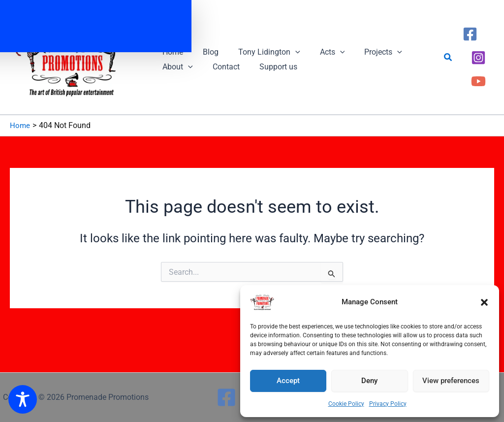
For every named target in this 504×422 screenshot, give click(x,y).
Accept (288, 381)
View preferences (451, 381)
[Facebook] (470, 42)
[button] (484, 302)
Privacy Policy (388, 404)
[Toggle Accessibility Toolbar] (23, 399)
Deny (369, 381)
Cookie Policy (346, 404)
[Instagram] (478, 57)
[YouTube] (478, 72)
